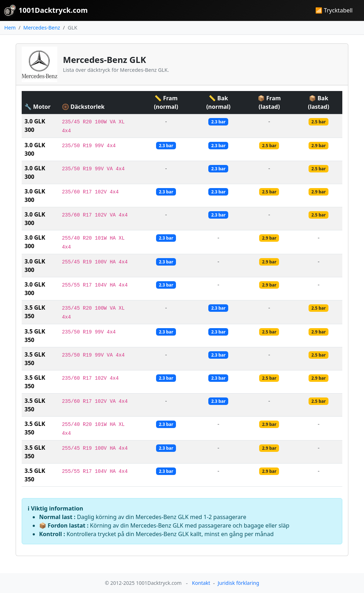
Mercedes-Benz (42, 28)
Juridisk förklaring (238, 583)
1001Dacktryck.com (46, 10)
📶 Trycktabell (334, 10)
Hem (10, 28)
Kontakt (201, 583)
